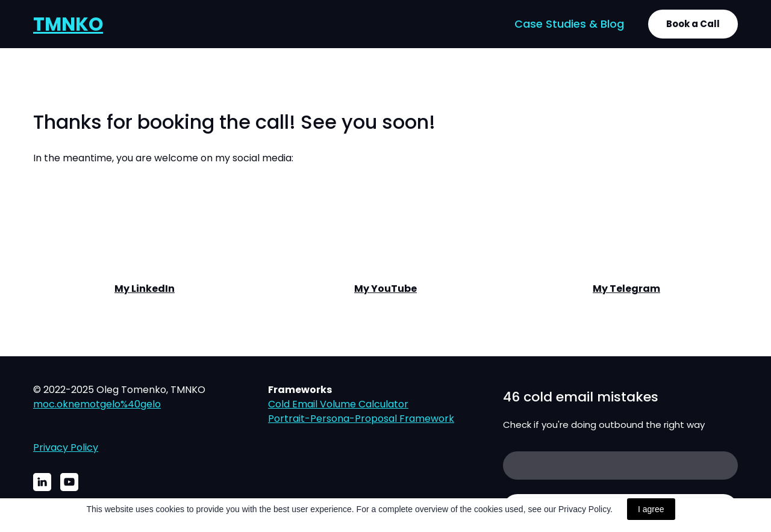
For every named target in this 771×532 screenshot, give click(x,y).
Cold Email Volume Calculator (338, 404)
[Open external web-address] (145, 233)
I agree (651, 509)
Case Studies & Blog (569, 24)
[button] (693, 24)
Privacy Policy (66, 447)
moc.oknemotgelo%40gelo (97, 404)
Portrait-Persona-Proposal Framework (361, 419)
